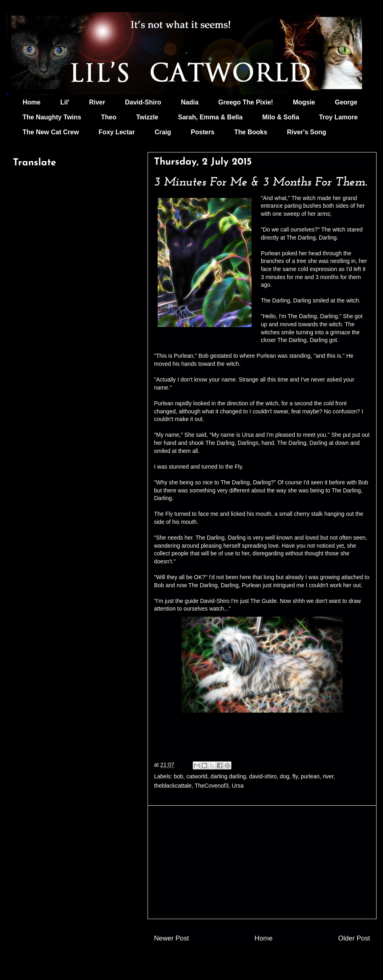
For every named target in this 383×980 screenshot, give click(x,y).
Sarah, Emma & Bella (210, 117)
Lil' (65, 102)
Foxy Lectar (117, 132)
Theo (108, 117)
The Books (251, 132)
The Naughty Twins (52, 117)
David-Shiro (143, 102)
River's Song (307, 132)
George (346, 102)
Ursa (238, 786)
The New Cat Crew (51, 132)
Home (31, 102)
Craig (163, 132)
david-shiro (263, 776)
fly (295, 776)
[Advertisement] (262, 862)
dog (284, 776)
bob (178, 776)
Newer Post (172, 938)
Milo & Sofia (281, 117)
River (97, 102)
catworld (197, 776)
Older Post (354, 938)
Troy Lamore (338, 117)
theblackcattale (173, 786)
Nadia (190, 102)
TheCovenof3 (212, 786)
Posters (203, 132)
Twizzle (147, 117)
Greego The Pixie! (246, 102)
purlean (310, 776)
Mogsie (304, 102)
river (328, 776)
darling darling (228, 776)
